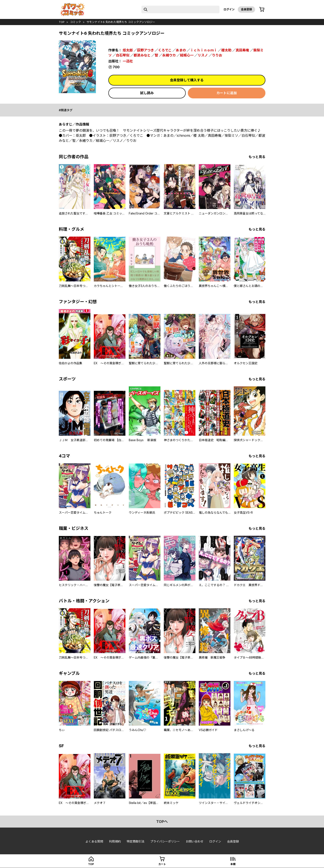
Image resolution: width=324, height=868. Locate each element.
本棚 (233, 864)
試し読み (147, 93)
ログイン (229, 9)
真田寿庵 (242, 50)
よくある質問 (94, 841)
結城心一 (187, 55)
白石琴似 (123, 55)
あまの (181, 50)
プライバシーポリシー (165, 841)
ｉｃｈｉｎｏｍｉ (204, 50)
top (62, 22)
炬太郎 (128, 50)
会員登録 (246, 9)
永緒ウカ (169, 55)
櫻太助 (226, 50)
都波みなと (142, 55)
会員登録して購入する (187, 80)
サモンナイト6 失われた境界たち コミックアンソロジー (121, 22)
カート (162, 864)
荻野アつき (145, 50)
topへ (162, 822)
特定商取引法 (136, 841)
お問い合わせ (195, 841)
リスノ (203, 55)
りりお (217, 55)
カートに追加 (227, 93)
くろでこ (165, 50)
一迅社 (128, 61)
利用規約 (115, 841)
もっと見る (257, 157)
